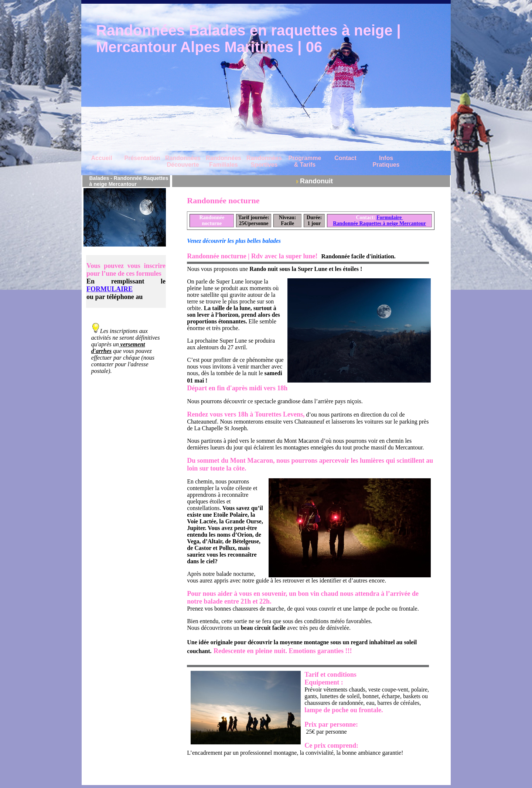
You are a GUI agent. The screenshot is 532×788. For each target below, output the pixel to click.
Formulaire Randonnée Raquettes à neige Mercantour (379, 220)
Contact (345, 158)
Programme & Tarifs (305, 161)
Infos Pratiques (386, 161)
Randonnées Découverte (183, 161)
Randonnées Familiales (224, 161)
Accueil (102, 158)
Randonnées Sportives (264, 161)
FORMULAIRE (110, 289)
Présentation (142, 158)
